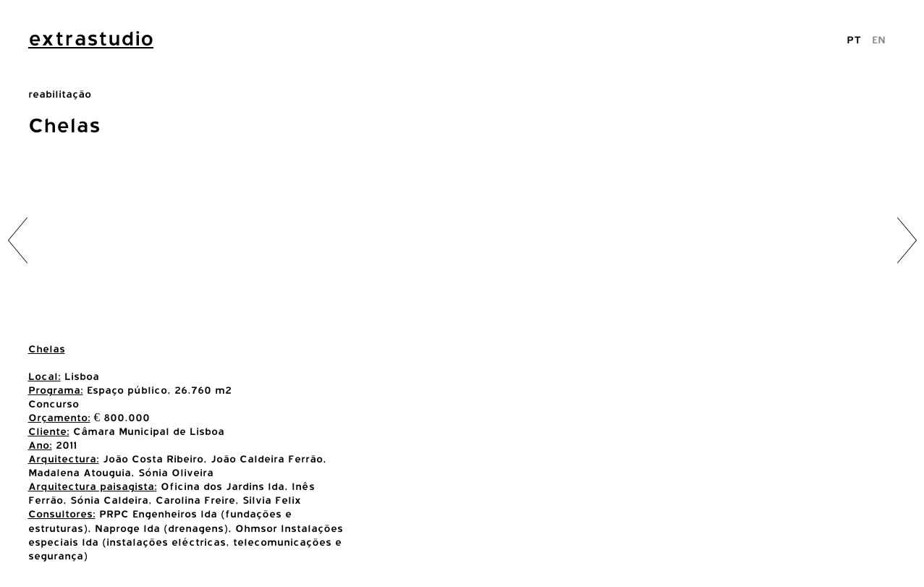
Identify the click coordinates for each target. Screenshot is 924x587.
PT (854, 39)
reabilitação (60, 94)
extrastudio (91, 38)
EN (879, 39)
